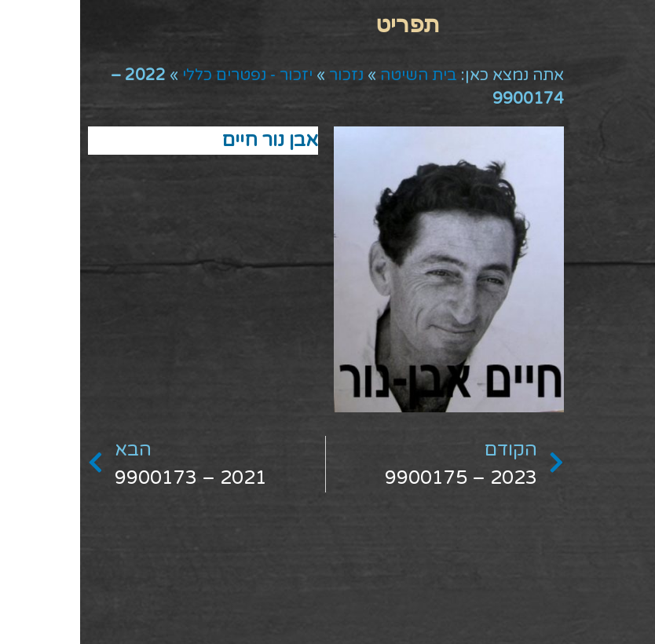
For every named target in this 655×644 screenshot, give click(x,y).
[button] (328, 24)
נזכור (266, 75)
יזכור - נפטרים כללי (167, 75)
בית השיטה (338, 75)
